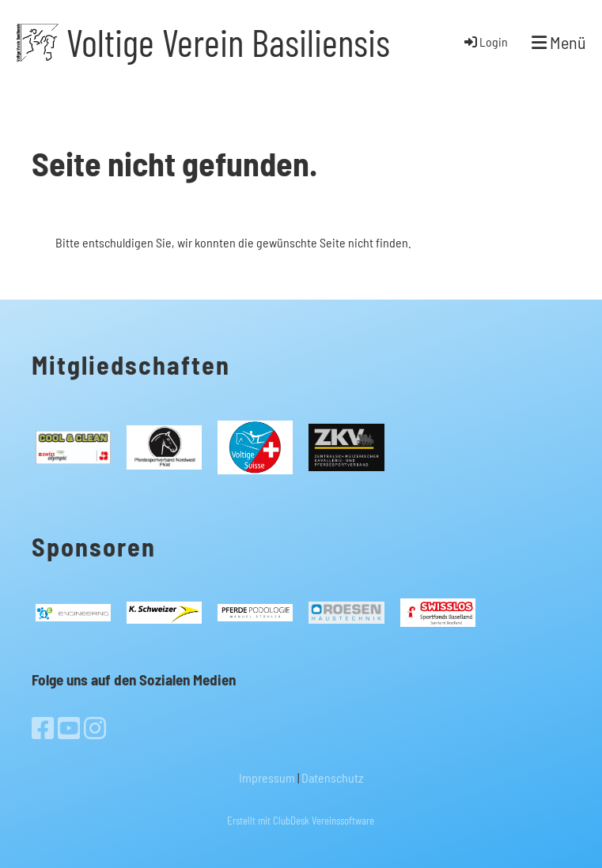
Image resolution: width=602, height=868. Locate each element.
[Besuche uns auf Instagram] (95, 727)
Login (485, 42)
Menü (559, 42)
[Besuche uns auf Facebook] (43, 727)
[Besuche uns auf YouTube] (69, 727)
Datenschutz (332, 777)
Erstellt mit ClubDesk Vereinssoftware (301, 821)
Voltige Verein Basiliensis (228, 42)
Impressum (267, 777)
